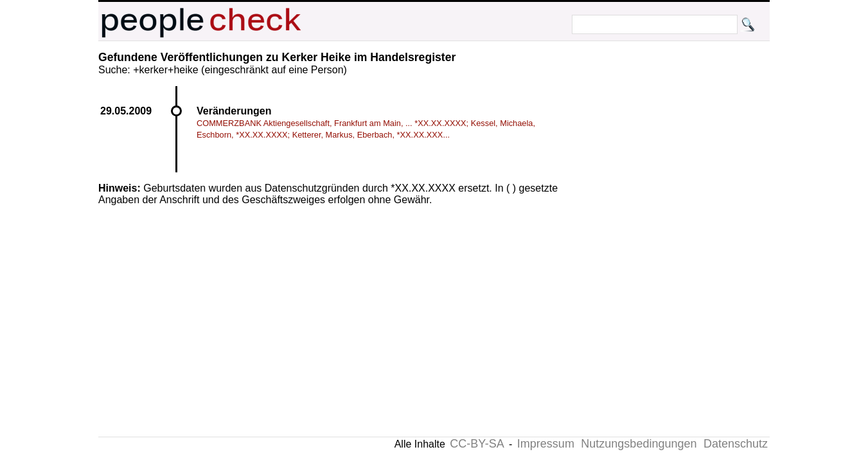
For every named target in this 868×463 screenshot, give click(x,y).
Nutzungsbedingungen (639, 444)
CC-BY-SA (477, 444)
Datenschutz (736, 444)
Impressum (546, 444)
